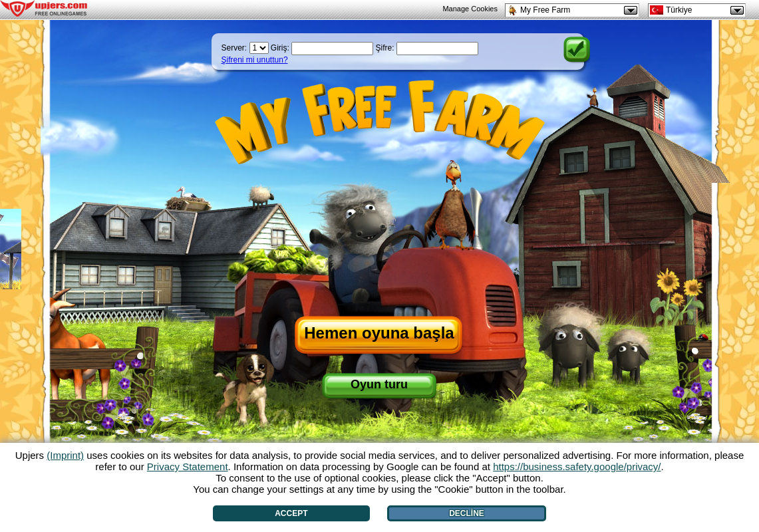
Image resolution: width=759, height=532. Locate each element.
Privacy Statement (188, 466)
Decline (467, 513)
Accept (291, 513)
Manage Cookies (470, 9)
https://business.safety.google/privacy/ (577, 466)
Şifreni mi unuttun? (255, 60)
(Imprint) (65, 455)
